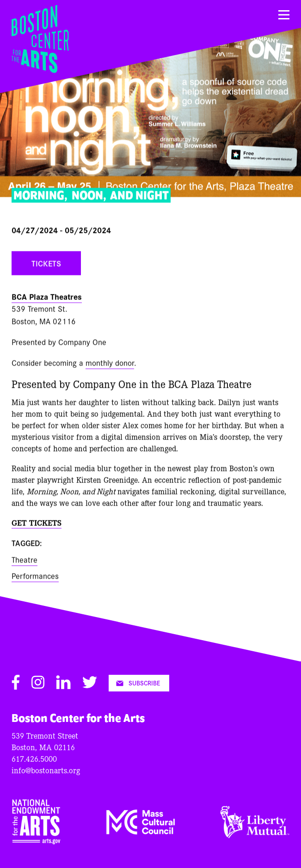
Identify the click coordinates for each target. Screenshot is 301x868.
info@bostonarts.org (46, 770)
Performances (35, 577)
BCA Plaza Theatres (47, 297)
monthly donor (110, 364)
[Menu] (284, 15)
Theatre (25, 560)
